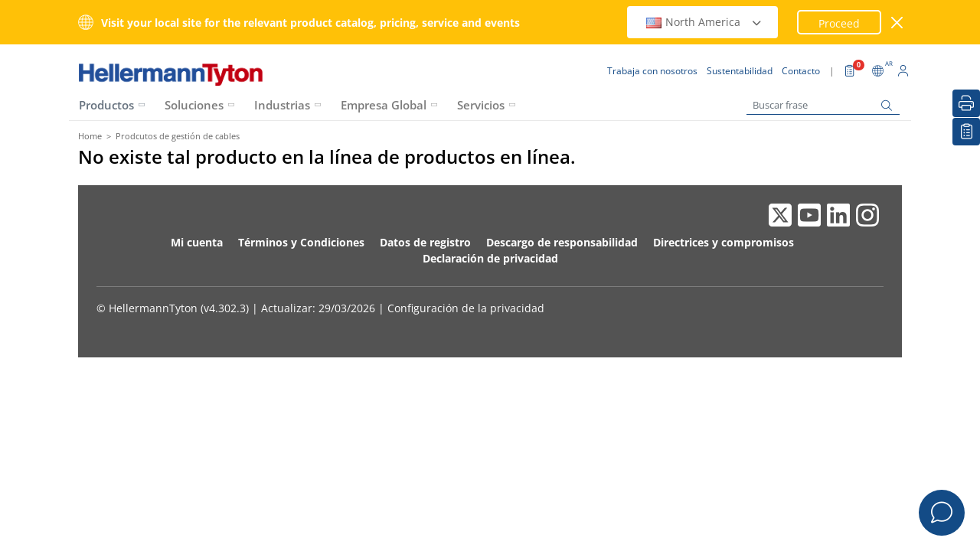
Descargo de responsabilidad (562, 242)
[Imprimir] (966, 103)
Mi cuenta (197, 242)
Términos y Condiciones (301, 242)
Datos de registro (425, 242)
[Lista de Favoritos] (966, 132)
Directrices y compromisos (724, 242)
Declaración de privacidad (490, 258)
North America (704, 22)
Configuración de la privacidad (466, 308)
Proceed (839, 23)
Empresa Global (384, 105)
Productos (106, 105)
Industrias (282, 105)
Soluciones (194, 105)
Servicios (481, 105)
